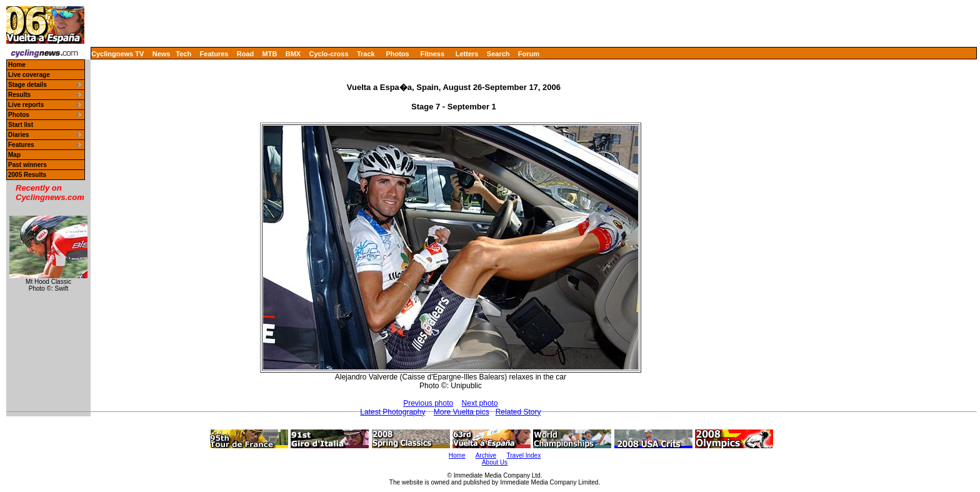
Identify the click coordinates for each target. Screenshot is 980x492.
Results (19, 95)
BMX (293, 54)
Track (366, 54)
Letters (467, 54)
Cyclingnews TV (117, 54)
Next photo (480, 403)
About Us (495, 462)
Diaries (18, 135)
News (162, 54)
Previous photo (428, 403)
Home (17, 65)
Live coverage (29, 75)
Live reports (26, 105)
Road (246, 54)
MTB (270, 54)
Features (214, 54)
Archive (486, 455)
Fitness (432, 54)
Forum (529, 54)
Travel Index (524, 455)
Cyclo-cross (329, 54)
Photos (397, 54)
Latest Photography (392, 412)
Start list (21, 125)
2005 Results (27, 175)
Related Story (518, 412)
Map (14, 155)
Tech (183, 54)
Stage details (27, 85)
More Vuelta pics (462, 412)
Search (498, 54)
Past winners (27, 165)
